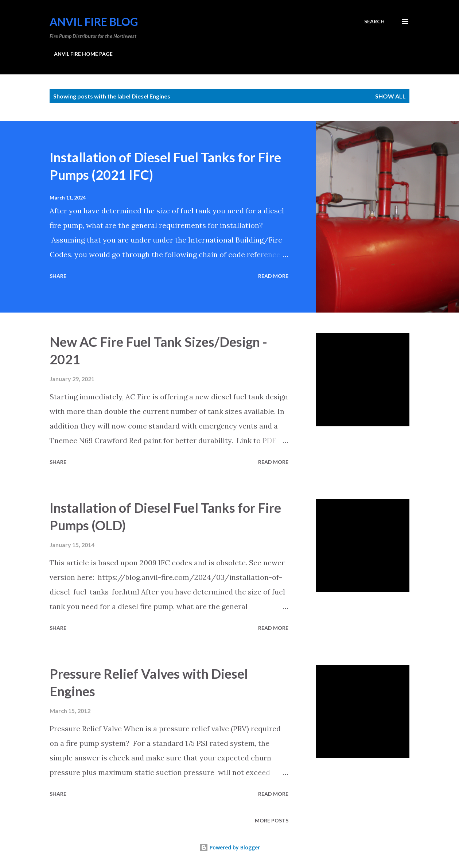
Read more (273, 276)
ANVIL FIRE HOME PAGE (83, 54)
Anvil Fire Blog (94, 22)
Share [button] (58, 276)
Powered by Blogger (230, 847)
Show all (390, 96)
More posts (272, 820)
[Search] (374, 22)
